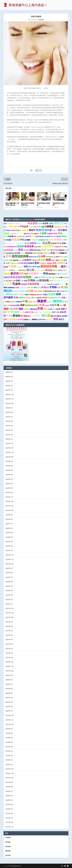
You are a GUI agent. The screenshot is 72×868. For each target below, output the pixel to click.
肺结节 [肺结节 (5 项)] (32, 230)
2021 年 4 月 (9, 644)
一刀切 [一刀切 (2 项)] (17, 243)
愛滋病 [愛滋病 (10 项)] (16, 316)
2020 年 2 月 (9, 706)
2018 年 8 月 (9, 787)
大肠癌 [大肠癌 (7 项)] (43, 233)
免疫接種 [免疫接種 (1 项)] (57, 227)
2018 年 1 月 (9, 818)
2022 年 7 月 (9, 577)
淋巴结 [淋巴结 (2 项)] (28, 236)
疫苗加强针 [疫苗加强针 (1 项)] (38, 247)
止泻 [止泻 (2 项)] (37, 281)
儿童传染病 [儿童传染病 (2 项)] (47, 291)
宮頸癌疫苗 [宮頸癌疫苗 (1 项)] (33, 295)
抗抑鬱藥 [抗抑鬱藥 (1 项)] (27, 240)
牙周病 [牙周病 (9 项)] (31, 280)
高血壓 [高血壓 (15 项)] (46, 243)
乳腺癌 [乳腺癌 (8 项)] (52, 294)
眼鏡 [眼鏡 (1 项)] (35, 227)
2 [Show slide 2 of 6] (15, 362)
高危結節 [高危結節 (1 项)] (13, 305)
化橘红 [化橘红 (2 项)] (51, 223)
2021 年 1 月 (9, 657)
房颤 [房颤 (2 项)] (58, 312)
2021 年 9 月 (9, 622)
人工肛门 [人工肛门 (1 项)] (17, 224)
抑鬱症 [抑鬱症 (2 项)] (45, 295)
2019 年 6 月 (9, 742)
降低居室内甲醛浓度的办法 (28, 204)
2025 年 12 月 (9, 394)
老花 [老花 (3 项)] (62, 312)
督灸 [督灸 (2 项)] (61, 257)
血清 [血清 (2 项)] (7, 263)
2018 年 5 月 (9, 800)
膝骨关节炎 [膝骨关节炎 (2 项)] (29, 312)
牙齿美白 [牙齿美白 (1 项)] (12, 270)
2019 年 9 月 (9, 729)
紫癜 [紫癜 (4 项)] (64, 243)
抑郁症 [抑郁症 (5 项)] (33, 243)
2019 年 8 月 (9, 733)
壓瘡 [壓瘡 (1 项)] (52, 316)
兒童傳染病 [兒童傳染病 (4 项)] (13, 319)
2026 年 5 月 (9, 372)
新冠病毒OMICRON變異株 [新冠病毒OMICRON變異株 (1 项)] (53, 236)
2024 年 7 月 (9, 470)
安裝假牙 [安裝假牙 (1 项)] (50, 263)
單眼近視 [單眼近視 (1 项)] (28, 298)
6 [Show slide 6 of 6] (20, 362)
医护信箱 (8, 846)
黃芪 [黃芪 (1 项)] (57, 260)
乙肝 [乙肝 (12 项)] (9, 284)
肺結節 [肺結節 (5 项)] (7, 274)
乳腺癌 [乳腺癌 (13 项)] (16, 284)
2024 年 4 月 (9, 484)
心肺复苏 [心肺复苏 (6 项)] (49, 226)
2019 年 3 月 (9, 755)
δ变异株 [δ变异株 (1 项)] (20, 236)
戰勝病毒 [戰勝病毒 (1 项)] (19, 302)
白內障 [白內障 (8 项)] (42, 256)
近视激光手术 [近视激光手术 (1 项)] (59, 247)
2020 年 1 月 (9, 711)
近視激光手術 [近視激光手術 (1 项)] (14, 263)
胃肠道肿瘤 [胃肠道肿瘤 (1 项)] (9, 253)
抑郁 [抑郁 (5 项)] (22, 240)
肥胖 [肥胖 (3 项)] (18, 281)
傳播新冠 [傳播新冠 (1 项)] (9, 230)
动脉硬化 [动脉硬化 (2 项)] (22, 298)
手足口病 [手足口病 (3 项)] (53, 240)
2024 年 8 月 (9, 466)
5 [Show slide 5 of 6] (19, 362)
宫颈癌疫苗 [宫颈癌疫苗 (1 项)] (11, 288)
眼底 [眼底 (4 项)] (45, 309)
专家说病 (8, 838)
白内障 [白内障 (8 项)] (30, 291)
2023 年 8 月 (9, 519)
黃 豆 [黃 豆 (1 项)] (17, 270)
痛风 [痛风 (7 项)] (63, 266)
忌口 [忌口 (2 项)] (50, 277)
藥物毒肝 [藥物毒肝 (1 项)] (40, 295)
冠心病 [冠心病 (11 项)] (30, 270)
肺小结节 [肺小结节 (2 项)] (14, 295)
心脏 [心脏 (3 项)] (42, 227)
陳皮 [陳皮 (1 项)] (30, 319)
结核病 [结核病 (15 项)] (27, 277)
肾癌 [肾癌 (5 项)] (26, 267)
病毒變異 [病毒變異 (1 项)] (26, 309)
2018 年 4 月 (9, 805)
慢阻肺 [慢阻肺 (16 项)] (8, 291)
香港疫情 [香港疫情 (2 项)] (29, 253)
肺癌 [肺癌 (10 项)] (58, 294)
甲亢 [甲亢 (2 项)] (55, 263)
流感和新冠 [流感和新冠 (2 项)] (47, 312)
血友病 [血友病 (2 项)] (63, 227)
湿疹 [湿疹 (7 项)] (22, 305)
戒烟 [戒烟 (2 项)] (33, 236)
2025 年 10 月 (9, 403)
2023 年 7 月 (9, 524)
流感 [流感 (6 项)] (16, 297)
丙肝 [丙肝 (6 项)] (21, 274)
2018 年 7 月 (9, 791)
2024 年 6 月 (9, 475)
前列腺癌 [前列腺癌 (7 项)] (8, 297)
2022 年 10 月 (9, 564)
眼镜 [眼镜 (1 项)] (54, 230)
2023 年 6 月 (9, 528)
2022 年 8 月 (9, 573)
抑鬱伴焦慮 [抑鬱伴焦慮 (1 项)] (33, 309)
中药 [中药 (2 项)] (35, 291)
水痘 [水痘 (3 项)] (57, 253)
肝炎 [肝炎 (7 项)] (44, 250)
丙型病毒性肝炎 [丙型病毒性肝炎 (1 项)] (12, 247)
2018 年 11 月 (9, 773)
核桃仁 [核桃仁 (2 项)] (39, 243)
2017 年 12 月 (9, 822)
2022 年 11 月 (9, 559)
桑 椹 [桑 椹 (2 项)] (64, 302)
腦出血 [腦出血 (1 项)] (59, 316)
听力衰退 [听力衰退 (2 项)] (24, 316)
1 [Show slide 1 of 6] (14, 362)
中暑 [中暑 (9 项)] (57, 305)
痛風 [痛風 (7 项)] (62, 223)
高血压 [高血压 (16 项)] (40, 230)
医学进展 (8, 842)
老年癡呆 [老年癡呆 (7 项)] (63, 230)
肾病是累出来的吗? (58, 204)
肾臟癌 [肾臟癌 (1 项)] (27, 295)
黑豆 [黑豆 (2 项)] (61, 305)
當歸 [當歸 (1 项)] (13, 230)
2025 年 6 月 (9, 421)
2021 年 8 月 (9, 626)
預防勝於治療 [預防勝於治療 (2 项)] (11, 281)
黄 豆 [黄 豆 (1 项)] (60, 298)
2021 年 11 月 (9, 613)
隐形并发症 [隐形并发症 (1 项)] (16, 291)
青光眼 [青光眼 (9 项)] (41, 260)
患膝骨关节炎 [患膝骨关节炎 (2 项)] (56, 243)
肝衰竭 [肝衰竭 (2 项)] (21, 263)
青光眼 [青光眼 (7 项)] (64, 287)
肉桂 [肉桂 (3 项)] (31, 250)
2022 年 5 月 (9, 586)
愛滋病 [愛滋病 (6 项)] (21, 246)
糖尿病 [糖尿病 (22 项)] (58, 301)
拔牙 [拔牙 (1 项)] (28, 234)
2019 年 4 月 (9, 751)
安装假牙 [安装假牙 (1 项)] (64, 295)
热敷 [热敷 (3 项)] (48, 250)
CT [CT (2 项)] (57, 230)
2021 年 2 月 (9, 653)
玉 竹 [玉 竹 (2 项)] (22, 243)
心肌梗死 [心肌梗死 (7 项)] (27, 260)
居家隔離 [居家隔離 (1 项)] (56, 284)
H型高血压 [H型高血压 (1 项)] (61, 250)
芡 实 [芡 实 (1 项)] (54, 309)
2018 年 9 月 (9, 782)
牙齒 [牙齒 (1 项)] (36, 236)
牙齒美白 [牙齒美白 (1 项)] (60, 270)
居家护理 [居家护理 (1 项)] (13, 302)
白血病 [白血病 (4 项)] (10, 236)
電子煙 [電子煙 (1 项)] (43, 270)
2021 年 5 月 (9, 640)
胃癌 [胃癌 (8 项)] (8, 294)
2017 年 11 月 (9, 827)
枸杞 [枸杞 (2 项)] (18, 305)
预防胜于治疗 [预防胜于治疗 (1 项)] (32, 302)
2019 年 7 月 (9, 738)
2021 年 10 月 (9, 617)
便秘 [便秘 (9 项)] (60, 233)
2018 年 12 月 (9, 769)
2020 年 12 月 (9, 662)
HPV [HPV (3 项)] (5, 319)
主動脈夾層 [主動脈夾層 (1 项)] (25, 230)
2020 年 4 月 (9, 698)
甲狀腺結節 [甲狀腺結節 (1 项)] (43, 284)
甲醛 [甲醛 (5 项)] (8, 312)
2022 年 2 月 (9, 600)
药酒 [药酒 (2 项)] (22, 281)
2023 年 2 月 (9, 546)
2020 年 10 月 (9, 671)
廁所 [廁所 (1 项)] (59, 267)
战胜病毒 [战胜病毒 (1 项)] (24, 284)
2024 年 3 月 (9, 488)
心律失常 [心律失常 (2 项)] (10, 223)
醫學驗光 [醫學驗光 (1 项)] (35, 319)
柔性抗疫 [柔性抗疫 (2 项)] (49, 270)
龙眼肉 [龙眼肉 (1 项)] (47, 305)
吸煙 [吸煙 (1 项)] (32, 234)
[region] (16, 345)
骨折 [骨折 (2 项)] (35, 287)
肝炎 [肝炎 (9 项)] (57, 223)
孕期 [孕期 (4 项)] (63, 309)
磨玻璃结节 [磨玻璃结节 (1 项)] (24, 224)
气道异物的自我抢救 (44, 204)
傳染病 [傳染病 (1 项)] (58, 309)
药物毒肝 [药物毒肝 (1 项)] (41, 236)
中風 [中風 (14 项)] (25, 301)
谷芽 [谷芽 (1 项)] (7, 270)
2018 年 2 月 (9, 813)
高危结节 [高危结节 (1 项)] (23, 291)
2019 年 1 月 (9, 764)
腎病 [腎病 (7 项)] (59, 240)
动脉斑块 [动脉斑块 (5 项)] (61, 263)
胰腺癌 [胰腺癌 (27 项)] (42, 301)
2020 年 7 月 (9, 684)
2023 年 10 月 (9, 510)
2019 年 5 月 (9, 747)
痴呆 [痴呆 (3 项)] (54, 312)
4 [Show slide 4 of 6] (18, 362)
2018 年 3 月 (9, 809)
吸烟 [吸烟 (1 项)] (5, 224)
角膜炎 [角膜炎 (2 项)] (45, 298)
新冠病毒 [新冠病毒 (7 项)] (29, 246)
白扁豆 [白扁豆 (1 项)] (31, 227)
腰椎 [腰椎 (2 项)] (39, 287)
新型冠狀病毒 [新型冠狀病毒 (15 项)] (20, 256)
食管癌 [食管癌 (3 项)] (45, 223)
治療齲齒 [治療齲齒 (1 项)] (26, 319)
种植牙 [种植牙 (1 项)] (54, 291)
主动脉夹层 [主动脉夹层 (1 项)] (42, 240)
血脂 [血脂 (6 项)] (53, 253)
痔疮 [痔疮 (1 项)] (49, 253)
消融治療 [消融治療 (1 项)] (15, 260)
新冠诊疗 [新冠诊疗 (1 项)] (18, 230)
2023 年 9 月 (9, 515)
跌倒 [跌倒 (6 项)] (44, 287)
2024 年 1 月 (9, 497)
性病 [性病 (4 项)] (26, 274)
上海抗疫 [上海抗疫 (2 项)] (13, 234)
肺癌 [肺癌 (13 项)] (48, 260)
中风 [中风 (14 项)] (42, 305)
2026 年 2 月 (9, 386)
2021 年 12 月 (9, 608)
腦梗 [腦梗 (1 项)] (58, 291)
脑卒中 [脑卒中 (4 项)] (62, 284)
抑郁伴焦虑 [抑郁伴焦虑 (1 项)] (49, 257)
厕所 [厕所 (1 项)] (36, 277)
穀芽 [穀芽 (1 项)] (15, 236)
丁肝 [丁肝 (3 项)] (11, 309)
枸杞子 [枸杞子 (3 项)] (62, 319)
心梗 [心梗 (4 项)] (10, 260)
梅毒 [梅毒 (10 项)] (16, 309)
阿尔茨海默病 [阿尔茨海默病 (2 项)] (29, 263)
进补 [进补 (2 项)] (65, 270)
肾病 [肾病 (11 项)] (20, 250)
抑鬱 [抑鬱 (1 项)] (61, 277)
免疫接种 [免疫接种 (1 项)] (39, 298)
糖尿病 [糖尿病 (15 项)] (15, 273)
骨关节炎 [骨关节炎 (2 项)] (54, 250)
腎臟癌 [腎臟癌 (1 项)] (40, 224)
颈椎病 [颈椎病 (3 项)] (6, 233)
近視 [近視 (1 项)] (8, 305)
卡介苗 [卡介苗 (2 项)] (22, 312)
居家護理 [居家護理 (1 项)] (26, 250)
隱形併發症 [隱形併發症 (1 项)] (22, 270)
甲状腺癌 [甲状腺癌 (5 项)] (15, 312)
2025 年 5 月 (9, 426)
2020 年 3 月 (9, 702)
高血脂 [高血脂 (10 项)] (16, 239)
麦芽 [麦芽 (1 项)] (32, 288)
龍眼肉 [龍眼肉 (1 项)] (55, 270)
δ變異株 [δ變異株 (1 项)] (65, 234)
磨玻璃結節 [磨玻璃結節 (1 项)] (52, 274)
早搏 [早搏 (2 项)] (38, 227)
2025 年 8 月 (9, 412)
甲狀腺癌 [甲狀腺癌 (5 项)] (24, 226)
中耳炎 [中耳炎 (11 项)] (12, 266)
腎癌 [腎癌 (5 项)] (37, 263)
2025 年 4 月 (9, 430)
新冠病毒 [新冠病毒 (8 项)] (44, 280)
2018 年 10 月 (9, 778)
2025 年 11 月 (9, 399)
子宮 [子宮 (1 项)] (33, 277)
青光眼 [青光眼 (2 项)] (27, 243)
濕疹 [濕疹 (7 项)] (21, 309)
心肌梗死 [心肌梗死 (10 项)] (36, 316)
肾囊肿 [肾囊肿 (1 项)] (51, 281)
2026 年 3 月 (9, 381)
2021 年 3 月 (9, 649)
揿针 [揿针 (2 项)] (5, 236)
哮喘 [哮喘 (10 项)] (46, 273)
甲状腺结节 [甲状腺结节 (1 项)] (34, 240)
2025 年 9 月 (9, 408)
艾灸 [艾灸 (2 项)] (41, 274)
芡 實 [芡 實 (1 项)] (58, 274)
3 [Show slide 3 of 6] (16, 362)
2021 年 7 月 (9, 631)
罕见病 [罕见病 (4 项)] (9, 316)
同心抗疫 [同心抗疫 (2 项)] (56, 277)
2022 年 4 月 (9, 591)
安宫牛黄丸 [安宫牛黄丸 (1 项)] (42, 319)
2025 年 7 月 (9, 417)
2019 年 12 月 (9, 715)
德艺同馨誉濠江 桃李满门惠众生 (12, 204)
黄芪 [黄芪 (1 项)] (55, 316)
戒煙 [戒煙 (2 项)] (26, 281)
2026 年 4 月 (9, 377)
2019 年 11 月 (9, 720)
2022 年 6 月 (9, 582)
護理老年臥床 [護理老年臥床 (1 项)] (33, 257)
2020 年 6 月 (9, 689)
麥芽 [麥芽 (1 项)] (25, 234)
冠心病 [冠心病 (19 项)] (46, 315)
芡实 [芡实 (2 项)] (64, 298)
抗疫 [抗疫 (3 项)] (45, 253)
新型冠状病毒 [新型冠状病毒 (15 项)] (49, 266)
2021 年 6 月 (9, 635)
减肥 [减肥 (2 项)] (38, 267)
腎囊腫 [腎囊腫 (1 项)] (62, 291)
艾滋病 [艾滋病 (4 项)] (21, 294)
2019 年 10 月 (9, 724)
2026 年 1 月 (9, 390)
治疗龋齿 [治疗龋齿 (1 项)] (9, 240)
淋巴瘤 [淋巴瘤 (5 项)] (42, 277)
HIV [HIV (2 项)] (47, 319)
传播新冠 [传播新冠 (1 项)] (35, 260)
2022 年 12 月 (9, 555)
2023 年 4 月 (9, 537)
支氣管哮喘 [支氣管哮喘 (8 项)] (48, 246)
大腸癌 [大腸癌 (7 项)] (10, 226)
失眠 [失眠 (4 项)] (6, 277)
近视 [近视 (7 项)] (10, 277)
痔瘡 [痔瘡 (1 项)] (47, 240)
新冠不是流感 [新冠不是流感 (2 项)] (37, 253)
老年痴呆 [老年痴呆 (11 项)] (34, 273)
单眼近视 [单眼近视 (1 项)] (50, 302)
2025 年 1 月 (9, 443)
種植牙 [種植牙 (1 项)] (53, 260)
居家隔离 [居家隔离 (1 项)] (50, 284)
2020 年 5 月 (9, 693)
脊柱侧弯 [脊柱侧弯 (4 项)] (32, 267)
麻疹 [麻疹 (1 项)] (20, 260)
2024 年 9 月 (9, 461)
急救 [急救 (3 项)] (61, 260)
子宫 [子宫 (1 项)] (47, 277)
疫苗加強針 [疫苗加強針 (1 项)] (23, 288)
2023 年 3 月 (9, 542)
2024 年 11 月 (9, 452)
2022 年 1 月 (9, 604)
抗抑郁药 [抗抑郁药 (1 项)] (65, 316)
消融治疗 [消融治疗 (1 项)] (36, 234)
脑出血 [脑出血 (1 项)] (15, 250)
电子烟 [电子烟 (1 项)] (20, 319)
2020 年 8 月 (9, 680)
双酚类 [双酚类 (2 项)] (40, 291)
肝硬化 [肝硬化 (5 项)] (20, 233)
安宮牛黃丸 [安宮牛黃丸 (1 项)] (37, 250)
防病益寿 (41, 20)
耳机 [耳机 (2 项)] (59, 287)
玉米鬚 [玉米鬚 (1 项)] (50, 309)
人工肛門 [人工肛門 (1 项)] (56, 257)
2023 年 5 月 (9, 533)
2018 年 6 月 (9, 796)
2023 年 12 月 (9, 501)
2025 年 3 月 (9, 435)
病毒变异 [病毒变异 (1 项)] (37, 270)
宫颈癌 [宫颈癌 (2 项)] (62, 253)
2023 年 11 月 (9, 506)
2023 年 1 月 (9, 550)
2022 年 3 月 (9, 595)
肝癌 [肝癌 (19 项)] (40, 309)
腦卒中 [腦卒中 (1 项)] (34, 298)
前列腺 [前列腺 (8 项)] (48, 230)
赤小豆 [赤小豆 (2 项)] (17, 227)
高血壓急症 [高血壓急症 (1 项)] (43, 263)
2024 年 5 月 (9, 479)
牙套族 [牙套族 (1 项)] (23, 253)
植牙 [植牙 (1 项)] (24, 236)
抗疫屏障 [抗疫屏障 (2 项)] (17, 253)
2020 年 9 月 (9, 675)
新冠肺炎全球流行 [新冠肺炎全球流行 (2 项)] (32, 305)
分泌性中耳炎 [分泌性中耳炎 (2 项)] (52, 234)
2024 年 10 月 (9, 457)
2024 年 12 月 (9, 448)
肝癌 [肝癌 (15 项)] (9, 256)
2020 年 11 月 (9, 666)
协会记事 (8, 855)
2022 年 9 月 (9, 568)
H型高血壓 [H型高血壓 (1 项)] (20, 267)
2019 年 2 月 (9, 760)
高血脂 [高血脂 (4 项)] (10, 250)
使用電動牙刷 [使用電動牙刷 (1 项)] (10, 243)
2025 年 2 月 (9, 439)
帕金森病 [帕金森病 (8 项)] (33, 223)
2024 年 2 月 (9, 492)
